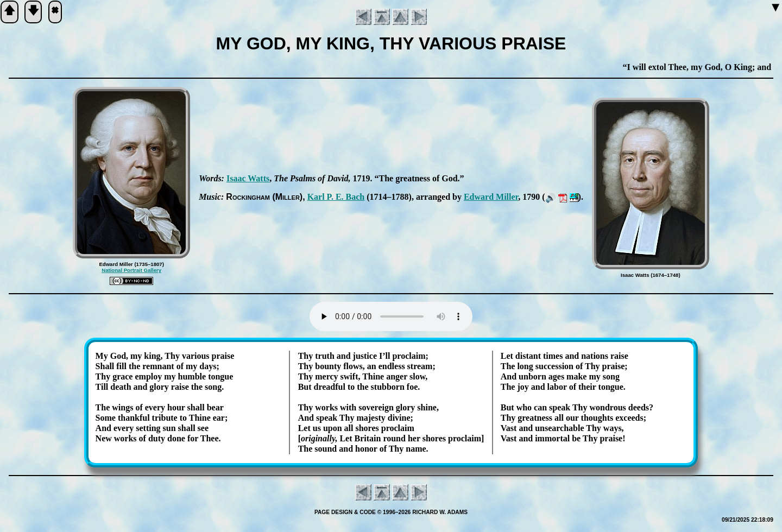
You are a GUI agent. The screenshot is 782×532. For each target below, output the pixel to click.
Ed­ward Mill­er (491, 197)
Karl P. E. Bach (336, 197)
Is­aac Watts (248, 178)
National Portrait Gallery (131, 270)
